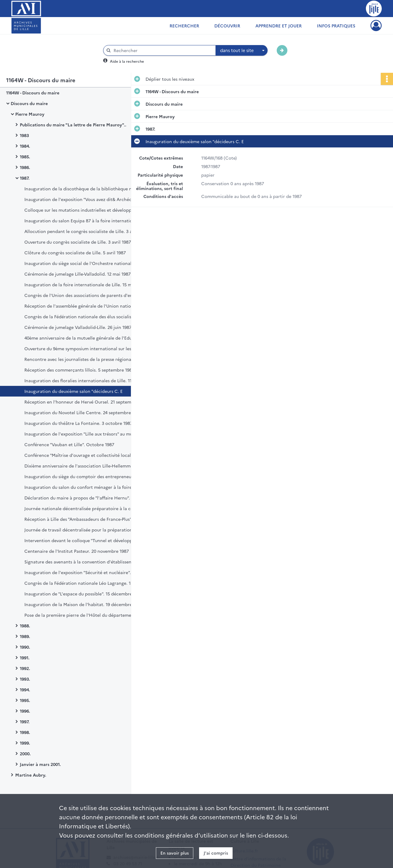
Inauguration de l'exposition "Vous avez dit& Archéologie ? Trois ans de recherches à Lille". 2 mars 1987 (85, 199)
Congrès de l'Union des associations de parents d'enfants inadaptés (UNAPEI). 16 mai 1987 (85, 295)
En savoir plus (175, 853)
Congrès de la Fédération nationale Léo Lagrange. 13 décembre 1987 (85, 583)
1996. (25, 711)
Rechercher (184, 26)
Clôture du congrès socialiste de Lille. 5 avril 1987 (75, 252)
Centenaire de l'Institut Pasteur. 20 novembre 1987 (77, 551)
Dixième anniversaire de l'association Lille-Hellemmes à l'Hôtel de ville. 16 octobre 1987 (85, 466)
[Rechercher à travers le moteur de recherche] (163, 50)
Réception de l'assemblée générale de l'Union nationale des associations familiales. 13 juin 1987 (85, 306)
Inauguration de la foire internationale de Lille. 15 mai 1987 (85, 284)
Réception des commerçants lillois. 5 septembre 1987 (79, 370)
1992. (25, 668)
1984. (25, 146)
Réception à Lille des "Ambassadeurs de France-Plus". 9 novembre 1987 (85, 519)
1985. (25, 157)
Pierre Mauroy (30, 114)
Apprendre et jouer (279, 26)
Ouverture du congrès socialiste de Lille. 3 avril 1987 (78, 242)
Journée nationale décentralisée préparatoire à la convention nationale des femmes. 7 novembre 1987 (85, 508)
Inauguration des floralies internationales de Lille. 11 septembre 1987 (85, 380)
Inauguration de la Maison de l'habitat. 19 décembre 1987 (83, 604)
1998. (25, 732)
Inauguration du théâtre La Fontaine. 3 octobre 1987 (78, 423)
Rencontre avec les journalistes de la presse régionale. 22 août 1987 (85, 359)
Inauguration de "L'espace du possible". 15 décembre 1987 (83, 594)
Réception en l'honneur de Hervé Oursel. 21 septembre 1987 (85, 402)
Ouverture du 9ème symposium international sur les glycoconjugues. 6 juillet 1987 (85, 348)
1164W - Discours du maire (33, 93)
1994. (25, 690)
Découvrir (227, 26)
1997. (25, 722)
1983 (24, 135)
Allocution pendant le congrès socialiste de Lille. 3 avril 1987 (85, 231)
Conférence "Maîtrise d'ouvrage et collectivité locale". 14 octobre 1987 (85, 455)
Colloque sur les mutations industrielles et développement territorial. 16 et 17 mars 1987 (85, 210)
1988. (25, 626)
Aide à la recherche (127, 61)
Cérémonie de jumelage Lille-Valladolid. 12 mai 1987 (77, 274)
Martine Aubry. (31, 775)
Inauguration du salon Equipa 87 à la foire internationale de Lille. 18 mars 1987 (85, 221)
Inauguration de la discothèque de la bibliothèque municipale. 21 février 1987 (85, 189)
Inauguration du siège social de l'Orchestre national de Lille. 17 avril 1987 (85, 263)
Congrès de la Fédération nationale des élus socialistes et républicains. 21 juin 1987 (85, 316)
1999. (25, 743)
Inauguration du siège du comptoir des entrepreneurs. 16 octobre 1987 (85, 476)
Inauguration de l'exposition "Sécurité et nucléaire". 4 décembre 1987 (85, 572)
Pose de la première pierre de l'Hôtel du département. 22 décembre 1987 (85, 615)
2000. (25, 753)
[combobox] (242, 51)
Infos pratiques (336, 26)
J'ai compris (216, 853)
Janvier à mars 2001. (40, 764)
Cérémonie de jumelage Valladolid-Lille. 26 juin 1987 (78, 327)
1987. (25, 178)
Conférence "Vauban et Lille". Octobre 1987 (69, 444)
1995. (25, 700)
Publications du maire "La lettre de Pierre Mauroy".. (73, 125)
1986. (25, 167)
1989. (25, 636)
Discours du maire (29, 103)
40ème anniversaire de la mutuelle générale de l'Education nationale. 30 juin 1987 (85, 338)
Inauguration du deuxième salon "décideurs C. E (74, 391)
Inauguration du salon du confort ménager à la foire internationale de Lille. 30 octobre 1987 (85, 487)
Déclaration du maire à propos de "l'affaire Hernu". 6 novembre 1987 (85, 498)
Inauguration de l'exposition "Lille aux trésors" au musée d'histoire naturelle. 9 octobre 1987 (85, 434)
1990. (25, 647)
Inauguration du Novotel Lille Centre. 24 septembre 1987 (83, 412)
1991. (25, 658)
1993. (25, 679)
